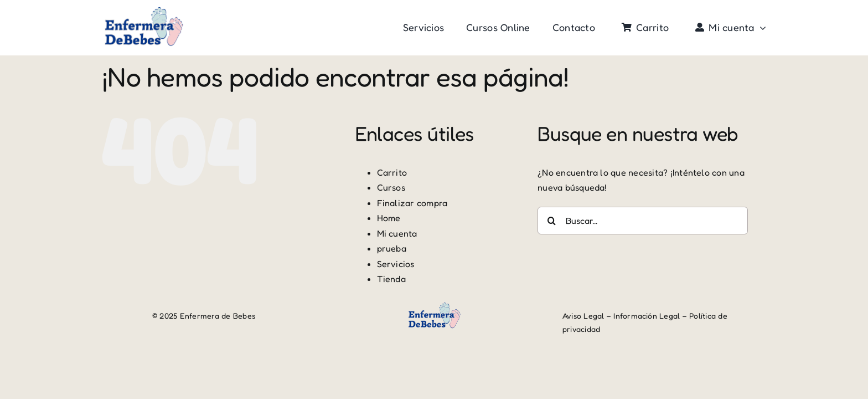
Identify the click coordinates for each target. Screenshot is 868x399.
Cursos (391, 187)
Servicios (396, 264)
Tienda (391, 279)
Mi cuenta (397, 233)
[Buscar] (551, 221)
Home (389, 218)
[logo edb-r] (143, 10)
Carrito (392, 172)
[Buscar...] (643, 221)
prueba (392, 248)
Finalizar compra (412, 203)
